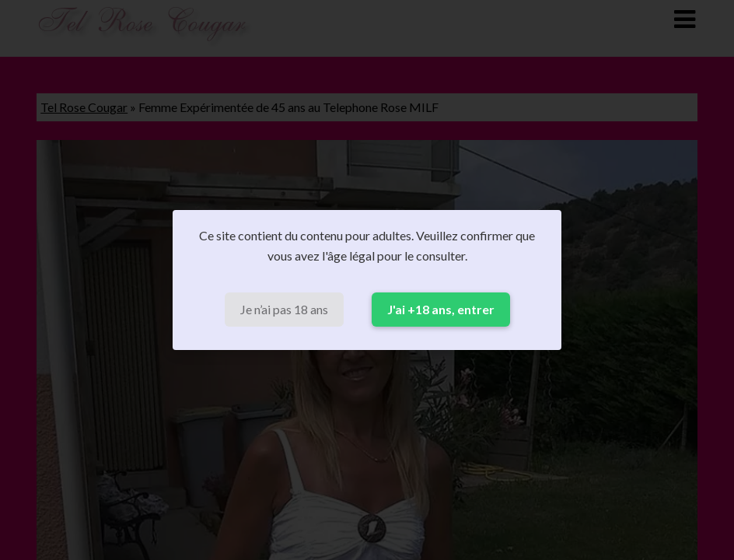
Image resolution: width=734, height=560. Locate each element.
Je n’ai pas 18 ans (284, 309)
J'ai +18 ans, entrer (441, 309)
